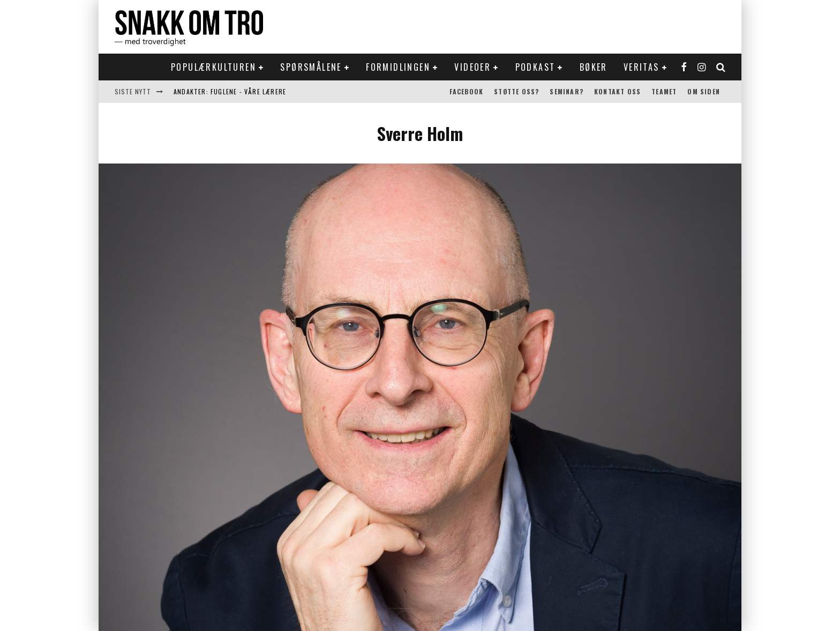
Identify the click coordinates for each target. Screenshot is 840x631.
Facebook (467, 91)
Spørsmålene (311, 67)
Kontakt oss (617, 91)
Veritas (642, 67)
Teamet (664, 91)
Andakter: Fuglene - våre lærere (230, 91)
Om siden (704, 91)
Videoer (472, 67)
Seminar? (567, 91)
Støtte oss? (516, 91)
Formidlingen (398, 67)
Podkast (535, 67)
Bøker (594, 67)
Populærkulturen (213, 67)
